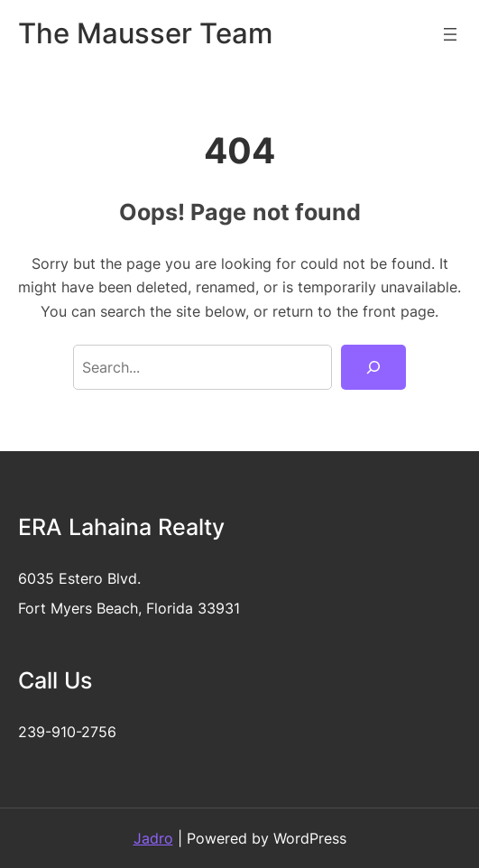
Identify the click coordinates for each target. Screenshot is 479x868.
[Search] (373, 367)
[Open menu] (450, 34)
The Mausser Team (145, 33)
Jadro (153, 838)
